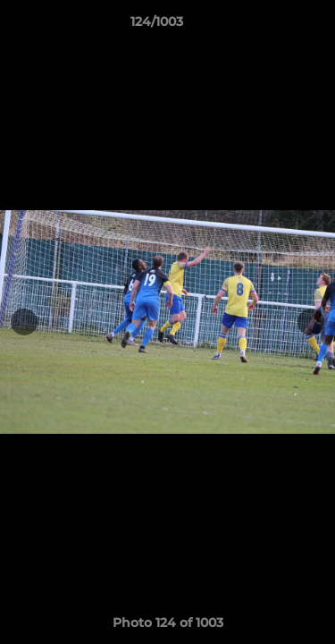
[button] (271, 26)
